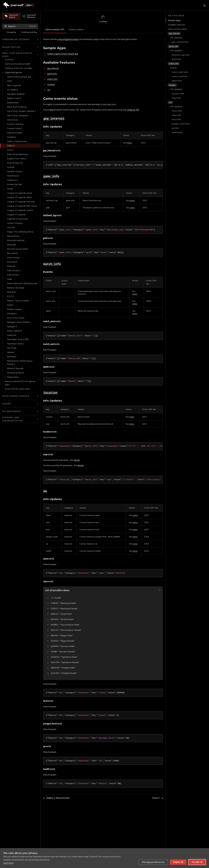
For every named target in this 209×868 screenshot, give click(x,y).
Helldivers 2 (12, 180)
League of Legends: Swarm (20, 210)
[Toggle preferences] (153, 862)
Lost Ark (11, 227)
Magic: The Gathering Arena (20, 232)
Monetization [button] (11, 47)
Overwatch (12, 262)
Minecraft (11, 245)
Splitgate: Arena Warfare (18, 322)
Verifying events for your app (18, 68)
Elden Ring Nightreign (18, 154)
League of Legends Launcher (21, 202)
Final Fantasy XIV (15, 163)
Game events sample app (19, 77)
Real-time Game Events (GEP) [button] (17, 55)
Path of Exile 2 (14, 271)
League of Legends (16, 215)
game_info (52, 74)
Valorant (11, 352)
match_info (52, 79)
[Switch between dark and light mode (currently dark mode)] (205, 6)
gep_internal (53, 68)
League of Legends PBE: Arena (22, 206)
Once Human (13, 258)
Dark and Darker (15, 133)
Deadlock (11, 137)
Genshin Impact (15, 172)
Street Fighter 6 (14, 331)
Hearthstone (13, 176)
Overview (9, 60)
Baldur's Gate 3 (14, 98)
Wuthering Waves (16, 373)
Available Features (176, 25)
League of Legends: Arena (20, 193)
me (49, 90)
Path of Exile (13, 275)
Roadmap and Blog (29, 32)
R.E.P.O (11, 296)
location (51, 84)
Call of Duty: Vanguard (17, 116)
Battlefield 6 (13, 103)
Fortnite (11, 167)
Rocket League (14, 309)
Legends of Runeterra (17, 219)
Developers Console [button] (16, 396)
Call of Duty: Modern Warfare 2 (21, 111)
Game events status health (18, 64)
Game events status (177, 29)
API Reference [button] (12, 411)
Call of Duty (12, 120)
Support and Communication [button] (12, 419)
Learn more (8, 863)
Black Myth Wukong (17, 107)
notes (129, 143)
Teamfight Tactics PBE (18, 339)
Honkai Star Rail (14, 184)
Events (173, 68)
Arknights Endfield (16, 94)
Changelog (11, 32)
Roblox (10, 305)
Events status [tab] (76, 30)
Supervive (12, 335)
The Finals (12, 348)
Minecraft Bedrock (16, 240)
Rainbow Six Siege (16, 288)
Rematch (11, 292)
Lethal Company (15, 223)
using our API (133, 110)
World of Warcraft (15, 368)
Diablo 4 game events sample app (63, 54)
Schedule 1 (12, 314)
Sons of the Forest (16, 318)
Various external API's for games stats (20, 383)
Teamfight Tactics (15, 344)
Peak (9, 279)
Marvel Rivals (13, 236)
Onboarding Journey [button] (16, 39)
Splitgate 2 (12, 327)
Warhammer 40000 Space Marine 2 (20, 363)
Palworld (11, 266)
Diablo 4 (11, 146)
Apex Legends (14, 85)
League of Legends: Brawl (19, 197)
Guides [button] (7, 404)
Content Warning (15, 124)
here (51, 110)
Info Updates (176, 38)
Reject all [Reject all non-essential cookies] (178, 862)
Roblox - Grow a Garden (18, 301)
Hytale (10, 189)
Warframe (12, 357)
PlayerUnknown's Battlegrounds (22, 283)
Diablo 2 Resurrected (17, 141)
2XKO (10, 81)
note (180, 42)
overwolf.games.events (68, 39)
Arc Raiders (12, 90)
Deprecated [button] (13, 377)
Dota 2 (10, 150)
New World (12, 253)
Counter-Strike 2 (15, 128)
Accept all (197, 862)
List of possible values (57, 590)
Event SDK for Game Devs (17, 389)
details (77, 460)
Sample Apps (174, 20)
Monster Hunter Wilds (17, 249)
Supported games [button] (13, 73)
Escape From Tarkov (17, 159)
